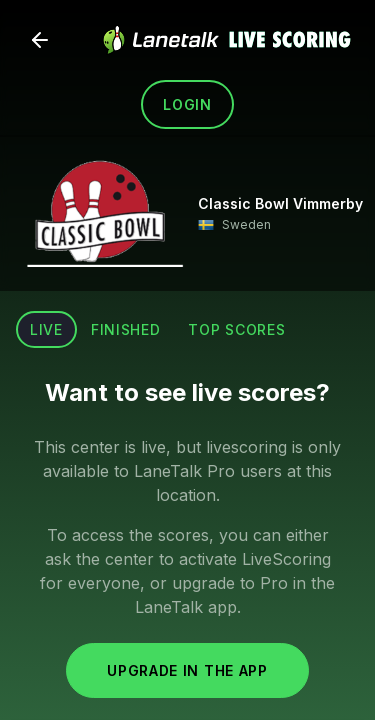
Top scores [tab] (236, 329)
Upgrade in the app (187, 670)
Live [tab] (46, 329)
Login (187, 104)
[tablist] (157, 329)
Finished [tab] (126, 329)
